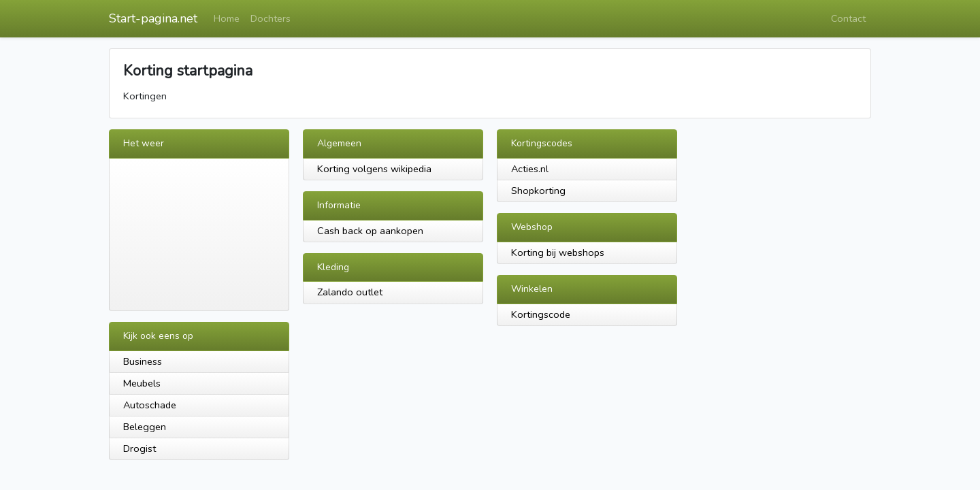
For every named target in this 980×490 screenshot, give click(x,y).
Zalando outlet (350, 292)
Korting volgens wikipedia (374, 169)
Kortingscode (541, 314)
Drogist (140, 448)
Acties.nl (530, 169)
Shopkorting (538, 191)
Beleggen (145, 427)
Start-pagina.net (153, 18)
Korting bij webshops (558, 252)
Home (227, 18)
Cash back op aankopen (370, 231)
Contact (848, 18)
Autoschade (150, 405)
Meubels (142, 383)
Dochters (271, 18)
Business (143, 361)
